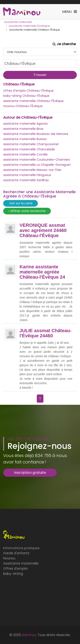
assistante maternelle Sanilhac (26, 180)
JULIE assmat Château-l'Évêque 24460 (46, 333)
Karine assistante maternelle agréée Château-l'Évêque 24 (42, 272)
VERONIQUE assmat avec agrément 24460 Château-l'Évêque (43, 230)
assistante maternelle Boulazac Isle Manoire (36, 134)
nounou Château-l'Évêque (23, 106)
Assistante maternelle (21, 563)
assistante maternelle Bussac (25, 139)
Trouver (40, 75)
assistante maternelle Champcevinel (31, 144)
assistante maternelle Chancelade (29, 149)
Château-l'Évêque (19, 84)
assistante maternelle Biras (23, 129)
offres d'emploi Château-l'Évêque (28, 91)
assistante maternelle (18, 22)
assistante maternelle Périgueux (27, 175)
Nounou (9, 558)
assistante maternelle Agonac (26, 124)
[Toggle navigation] (70, 12)
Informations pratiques (21, 548)
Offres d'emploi (15, 569)
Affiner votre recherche (27, 211)
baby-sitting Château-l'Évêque (26, 96)
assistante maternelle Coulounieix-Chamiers (37, 160)
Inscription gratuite (30, 473)
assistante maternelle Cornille (25, 154)
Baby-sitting (13, 574)
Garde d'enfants (16, 553)
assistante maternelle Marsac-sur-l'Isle (32, 170)
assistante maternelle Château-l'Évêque (33, 101)
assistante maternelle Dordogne (29, 26)
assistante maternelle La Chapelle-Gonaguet (37, 165)
